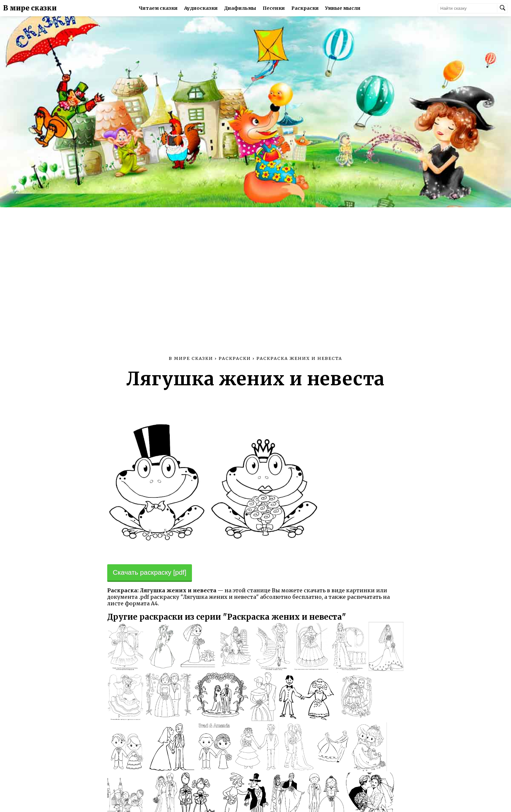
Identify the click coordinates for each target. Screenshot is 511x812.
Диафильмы (240, 8)
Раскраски (305, 8)
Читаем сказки (158, 8)
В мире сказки (30, 8)
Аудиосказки (201, 8)
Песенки (274, 8)
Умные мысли (343, 8)
